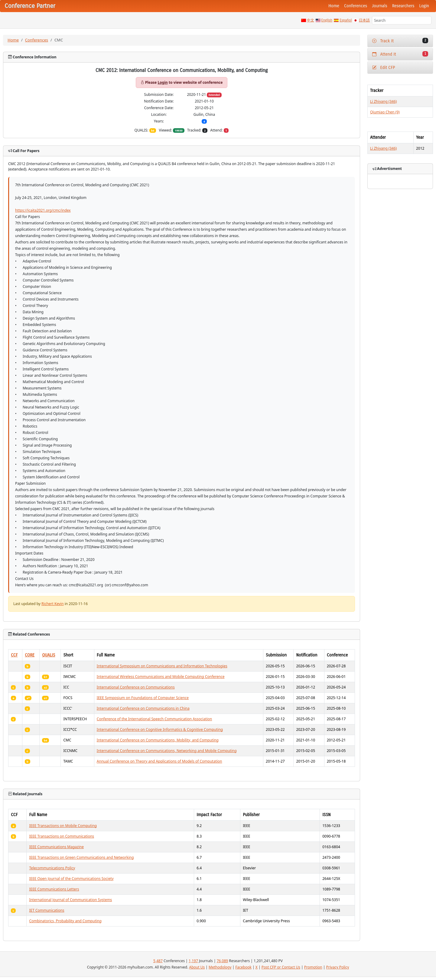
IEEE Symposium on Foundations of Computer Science (143, 698)
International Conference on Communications (136, 687)
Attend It (400, 54)
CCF (14, 655)
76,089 (223, 961)
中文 (311, 20)
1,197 (193, 961)
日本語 (364, 20)
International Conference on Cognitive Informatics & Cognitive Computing (160, 729)
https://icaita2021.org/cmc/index (43, 210)
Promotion (313, 967)
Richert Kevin (52, 604)
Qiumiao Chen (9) (385, 112)
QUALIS (49, 655)
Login (424, 6)
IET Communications (47, 910)
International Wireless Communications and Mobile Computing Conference (161, 677)
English (327, 20)
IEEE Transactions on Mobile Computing (63, 826)
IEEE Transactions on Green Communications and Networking (81, 857)
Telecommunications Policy (52, 868)
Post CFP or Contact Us (281, 967)
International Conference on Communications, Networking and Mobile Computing (167, 751)
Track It (400, 41)
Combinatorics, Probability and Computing (65, 921)
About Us (197, 967)
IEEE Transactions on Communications (62, 836)
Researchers (403, 6)
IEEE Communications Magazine (56, 847)
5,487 (158, 961)
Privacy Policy (338, 967)
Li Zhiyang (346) (383, 101)
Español (346, 20)
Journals (379, 6)
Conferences (356, 6)
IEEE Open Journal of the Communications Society (71, 879)
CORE (30, 655)
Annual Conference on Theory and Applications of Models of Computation (159, 761)
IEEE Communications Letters (54, 889)
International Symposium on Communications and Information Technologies (162, 666)
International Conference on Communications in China (143, 708)
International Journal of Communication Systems (70, 900)
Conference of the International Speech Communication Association (154, 719)
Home (334, 6)
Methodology (220, 967)
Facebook (243, 967)
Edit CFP (384, 68)
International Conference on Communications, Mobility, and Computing (158, 740)
